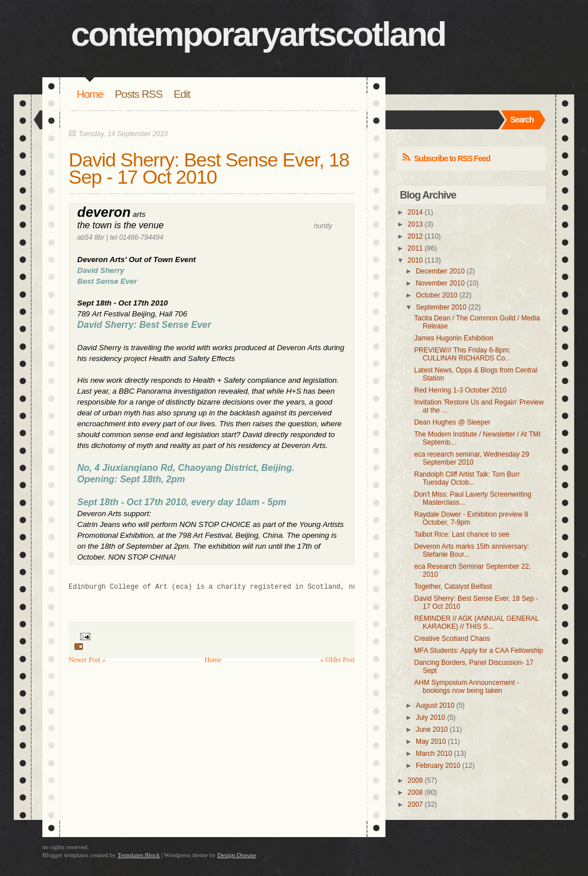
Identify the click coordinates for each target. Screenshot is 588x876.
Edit (182, 94)
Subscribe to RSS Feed (452, 158)
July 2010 (430, 718)
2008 (416, 792)
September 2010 (441, 307)
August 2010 (435, 705)
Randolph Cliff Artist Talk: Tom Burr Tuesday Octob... (467, 478)
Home (90, 94)
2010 (416, 260)
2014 (416, 212)
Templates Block (138, 855)
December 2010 (440, 271)
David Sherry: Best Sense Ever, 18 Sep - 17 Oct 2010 (209, 168)
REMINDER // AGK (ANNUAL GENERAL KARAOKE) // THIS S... (476, 623)
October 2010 (437, 295)
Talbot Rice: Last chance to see (462, 534)
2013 (416, 224)
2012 (416, 236)
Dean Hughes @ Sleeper (452, 422)
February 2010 (438, 766)
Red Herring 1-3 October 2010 (460, 390)
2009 (416, 780)
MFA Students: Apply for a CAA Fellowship (478, 651)
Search (522, 120)
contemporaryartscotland (258, 34)
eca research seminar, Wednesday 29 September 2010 (472, 458)
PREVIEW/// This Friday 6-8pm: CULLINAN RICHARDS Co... (462, 354)
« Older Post (337, 660)
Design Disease (237, 855)
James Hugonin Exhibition (454, 338)
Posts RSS (139, 94)
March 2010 (434, 754)
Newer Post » (87, 660)
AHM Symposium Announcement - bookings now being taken (466, 687)
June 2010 (432, 730)
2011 (416, 248)
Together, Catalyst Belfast (453, 586)
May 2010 (431, 742)
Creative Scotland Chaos (452, 639)
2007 (416, 804)
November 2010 (440, 283)
